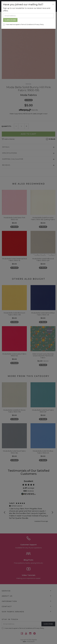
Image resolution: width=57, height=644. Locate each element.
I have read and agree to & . (24, 24)
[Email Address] (28, 16)
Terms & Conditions (27, 24)
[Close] (53, 4)
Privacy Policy (39, 24)
